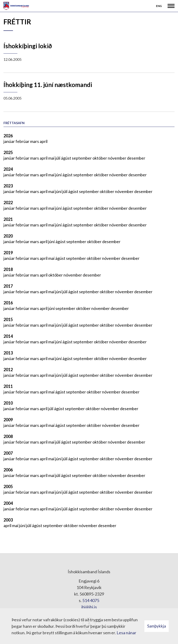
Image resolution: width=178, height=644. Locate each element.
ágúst (66, 158)
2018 (8, 269)
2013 (8, 353)
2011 (8, 386)
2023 (8, 186)
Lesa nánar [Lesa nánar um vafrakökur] (126, 633)
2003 (8, 520)
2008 (8, 436)
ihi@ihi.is (89, 607)
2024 (8, 169)
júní (59, 175)
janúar (10, 141)
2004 (8, 503)
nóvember (117, 158)
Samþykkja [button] (157, 626)
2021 (8, 219)
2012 (8, 370)
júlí (58, 158)
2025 (8, 152)
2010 (8, 403)
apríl (44, 141)
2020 (8, 236)
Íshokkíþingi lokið (28, 46)
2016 (8, 303)
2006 (8, 470)
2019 (8, 253)
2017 (8, 286)
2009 (8, 420)
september (82, 158)
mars (35, 141)
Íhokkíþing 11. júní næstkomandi (48, 85)
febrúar (23, 141)
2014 (8, 336)
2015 (8, 319)
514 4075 (91, 600)
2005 (8, 486)
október (100, 158)
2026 (8, 136)
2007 (8, 453)
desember (136, 158)
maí (52, 158)
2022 (8, 203)
